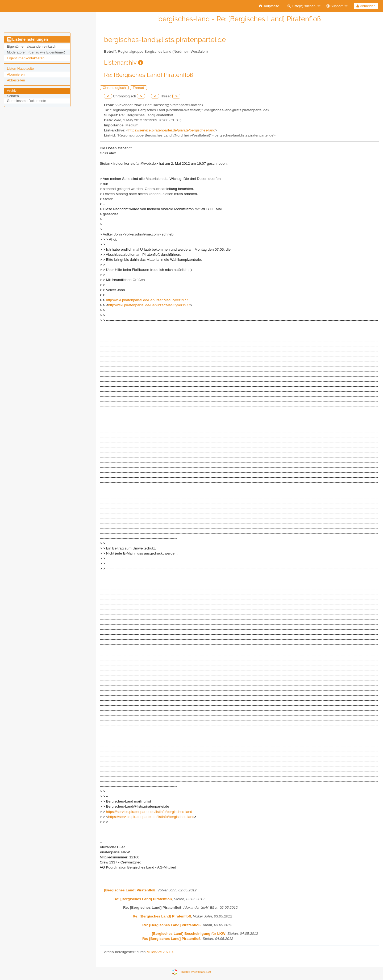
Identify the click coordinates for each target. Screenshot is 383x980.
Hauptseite (269, 6)
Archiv (12, 91)
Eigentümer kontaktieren (26, 58)
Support (334, 6)
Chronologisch (114, 88)
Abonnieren (16, 74)
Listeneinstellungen (27, 39)
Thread (138, 88)
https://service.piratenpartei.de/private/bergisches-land (172, 130)
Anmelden (366, 6)
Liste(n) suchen (301, 6)
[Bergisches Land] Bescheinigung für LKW (189, 934)
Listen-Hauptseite (20, 69)
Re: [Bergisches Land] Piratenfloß (143, 899)
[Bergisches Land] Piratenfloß (130, 890)
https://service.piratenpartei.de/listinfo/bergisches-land (149, 812)
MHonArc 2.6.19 (160, 952)
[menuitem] (269, 6)
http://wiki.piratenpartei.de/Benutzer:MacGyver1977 (147, 300)
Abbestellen (16, 80)
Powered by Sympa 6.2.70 (195, 972)
